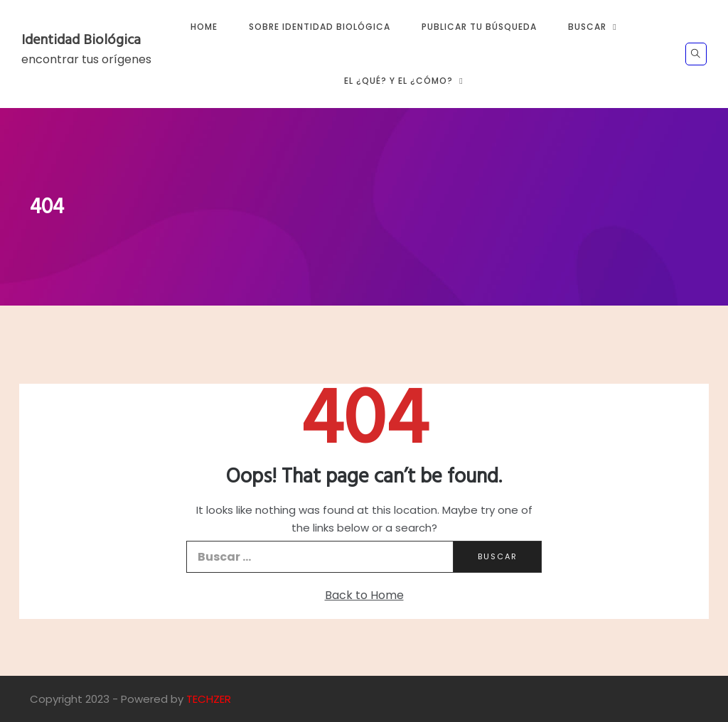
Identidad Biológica (81, 41)
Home (204, 27)
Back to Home (364, 595)
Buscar (587, 27)
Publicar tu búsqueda (479, 27)
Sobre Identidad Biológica (320, 27)
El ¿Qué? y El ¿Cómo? (398, 81)
